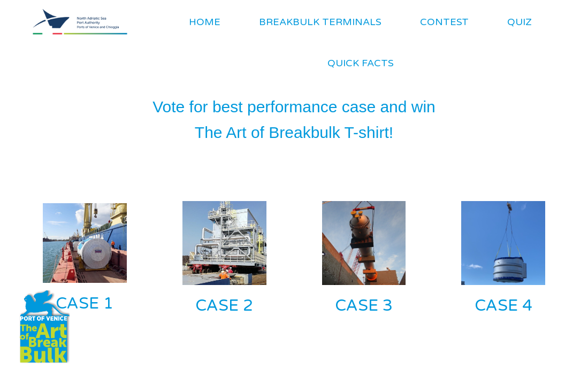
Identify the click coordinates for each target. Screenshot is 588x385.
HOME (205, 22)
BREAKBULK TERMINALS (320, 22)
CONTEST (444, 22)
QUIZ (520, 22)
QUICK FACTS (361, 63)
